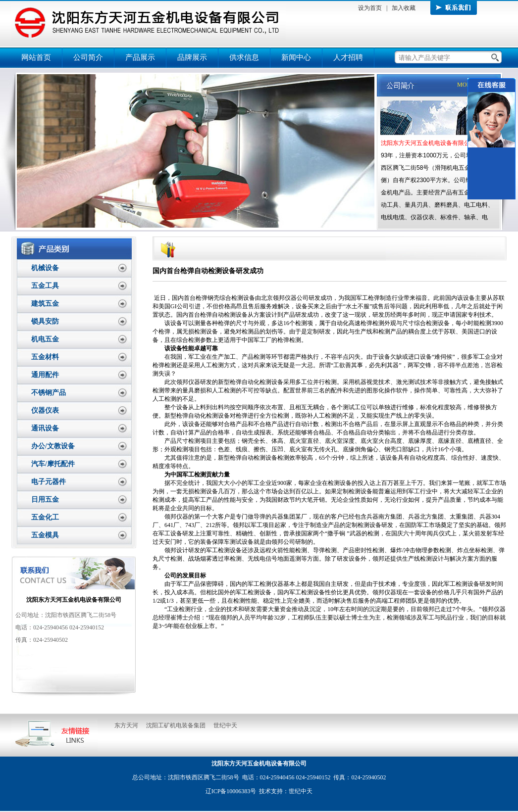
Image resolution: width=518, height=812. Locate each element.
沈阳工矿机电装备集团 (176, 725)
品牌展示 (192, 57)
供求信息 (244, 57)
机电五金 (45, 339)
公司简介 (88, 57)
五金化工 (45, 517)
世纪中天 (225, 725)
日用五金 (45, 500)
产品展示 (140, 57)
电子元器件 (49, 482)
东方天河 (126, 725)
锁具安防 (45, 321)
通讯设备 (45, 428)
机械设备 (45, 268)
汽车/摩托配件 (53, 464)
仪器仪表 (45, 410)
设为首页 (370, 8)
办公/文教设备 (53, 446)
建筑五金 (45, 304)
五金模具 (45, 535)
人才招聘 (348, 57)
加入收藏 (404, 8)
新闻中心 (296, 57)
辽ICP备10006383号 (231, 791)
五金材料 (45, 357)
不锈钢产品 (49, 393)
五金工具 (45, 286)
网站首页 (36, 57)
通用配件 (45, 375)
